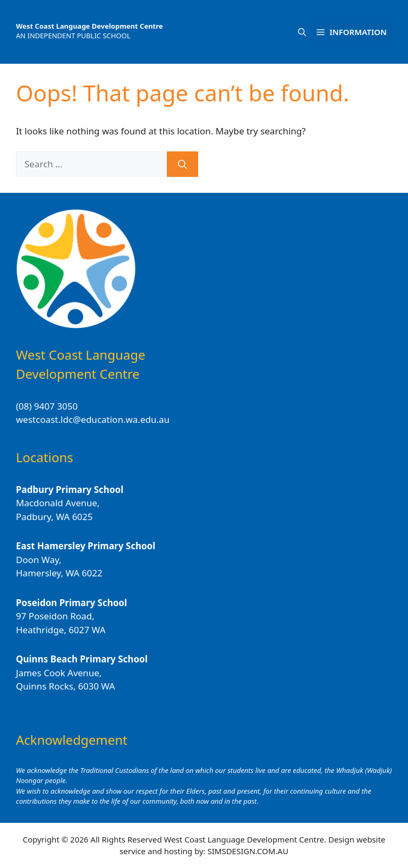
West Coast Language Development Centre (90, 26)
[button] (302, 32)
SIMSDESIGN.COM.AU (248, 851)
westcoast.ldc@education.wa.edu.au (93, 419)
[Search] (182, 164)
